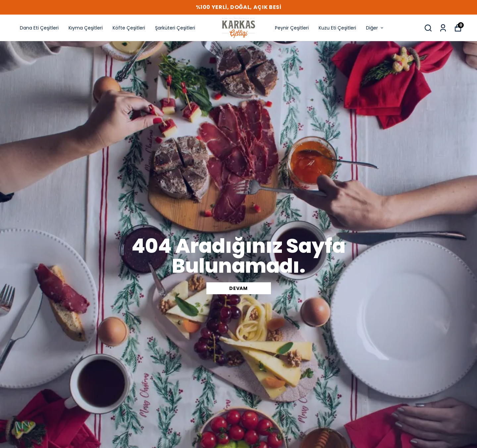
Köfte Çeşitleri (129, 28)
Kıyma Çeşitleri (86, 28)
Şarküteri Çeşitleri (175, 28)
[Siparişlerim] (443, 28)
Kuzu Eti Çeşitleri (337, 28)
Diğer (375, 28)
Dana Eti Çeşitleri (39, 28)
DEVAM (238, 288)
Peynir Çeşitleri (292, 28)
